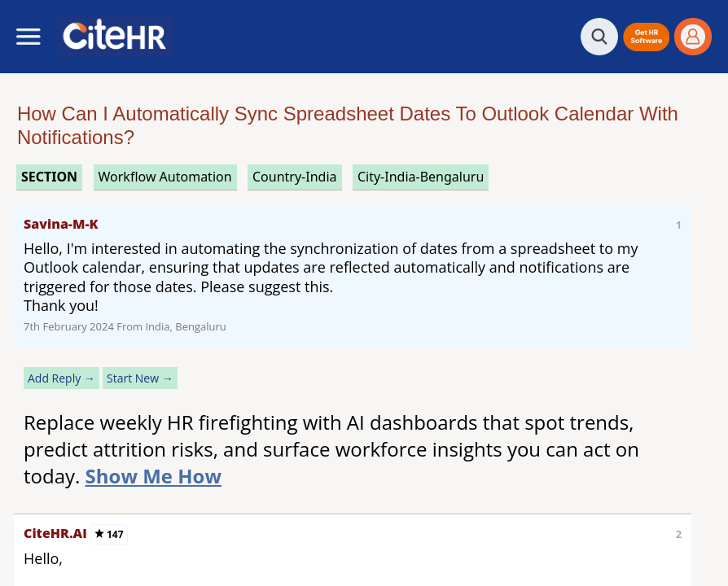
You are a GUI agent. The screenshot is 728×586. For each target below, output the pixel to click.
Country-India (295, 177)
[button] (646, 37)
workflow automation (165, 177)
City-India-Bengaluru (421, 177)
